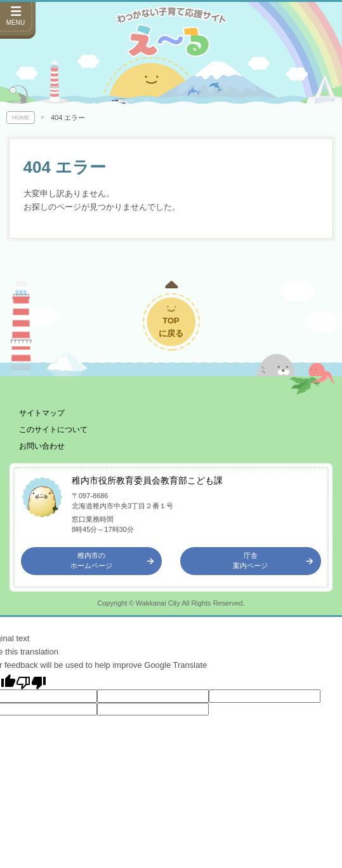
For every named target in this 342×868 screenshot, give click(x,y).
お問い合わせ (42, 446)
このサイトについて (53, 430)
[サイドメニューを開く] (18, 19)
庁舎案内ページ (273, 560)
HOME (21, 118)
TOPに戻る (171, 327)
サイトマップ (42, 413)
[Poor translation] (31, 682)
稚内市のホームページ (112, 560)
